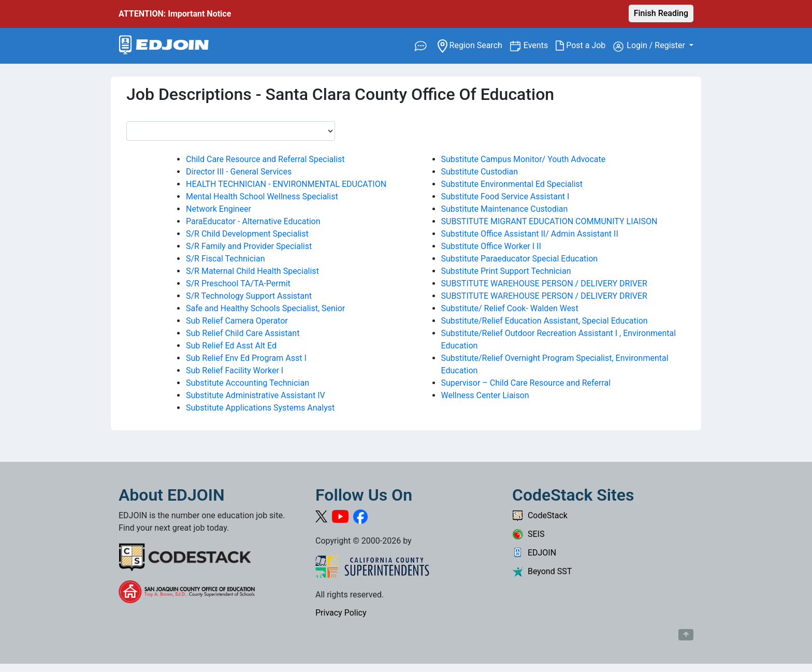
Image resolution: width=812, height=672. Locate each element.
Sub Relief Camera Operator (237, 321)
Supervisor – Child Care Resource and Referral (526, 383)
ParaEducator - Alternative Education (253, 221)
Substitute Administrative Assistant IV (256, 395)
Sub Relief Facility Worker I (235, 370)
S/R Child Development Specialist (247, 234)
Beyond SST (542, 571)
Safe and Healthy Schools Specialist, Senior (265, 308)
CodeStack (540, 515)
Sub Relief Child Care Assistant (243, 333)
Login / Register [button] (650, 46)
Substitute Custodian (480, 172)
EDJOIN (534, 553)
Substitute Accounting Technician (248, 383)
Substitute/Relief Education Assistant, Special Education (545, 321)
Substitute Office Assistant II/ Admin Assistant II (530, 234)
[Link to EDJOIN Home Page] (164, 46)
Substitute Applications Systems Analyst (260, 408)
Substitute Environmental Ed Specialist (512, 184)
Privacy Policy (341, 613)
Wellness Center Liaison (485, 395)
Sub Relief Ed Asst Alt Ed (231, 346)
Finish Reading (661, 13)
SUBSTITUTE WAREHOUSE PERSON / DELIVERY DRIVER (544, 283)
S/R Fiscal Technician (226, 259)
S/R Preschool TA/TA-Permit (238, 283)
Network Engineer (219, 209)
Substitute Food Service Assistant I (505, 196)
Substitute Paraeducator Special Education (520, 259)
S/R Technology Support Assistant (249, 296)
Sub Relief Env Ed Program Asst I (246, 358)
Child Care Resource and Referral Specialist (265, 159)
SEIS (528, 534)
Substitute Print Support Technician (506, 271)
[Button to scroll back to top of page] (686, 635)
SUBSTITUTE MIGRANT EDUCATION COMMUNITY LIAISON (549, 221)
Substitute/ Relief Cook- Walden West (510, 308)
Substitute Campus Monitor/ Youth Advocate (524, 159)
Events (540, 45)
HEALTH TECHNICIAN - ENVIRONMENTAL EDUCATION (286, 184)
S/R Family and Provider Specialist (249, 246)
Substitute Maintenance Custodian (505, 209)
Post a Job (584, 46)
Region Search (474, 45)
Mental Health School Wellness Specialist (262, 196)
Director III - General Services (239, 172)
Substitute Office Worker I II (491, 246)
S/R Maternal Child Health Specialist (252, 271)
